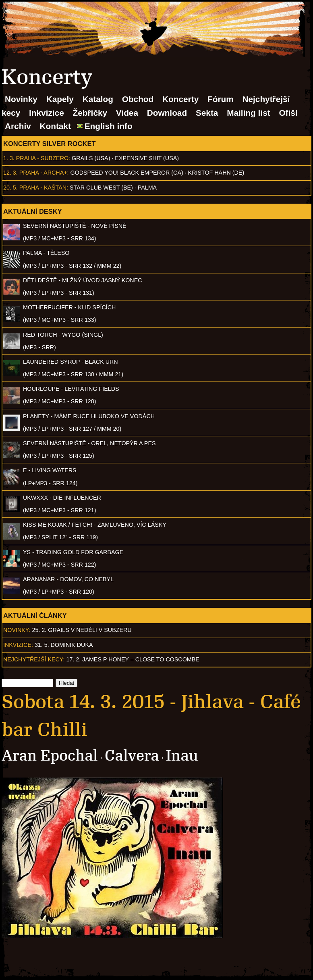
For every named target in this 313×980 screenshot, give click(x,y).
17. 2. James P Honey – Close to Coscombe (133, 659)
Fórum (221, 99)
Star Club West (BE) (101, 188)
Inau (182, 756)
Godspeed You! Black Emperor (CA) (127, 173)
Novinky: (17, 630)
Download (167, 113)
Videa (127, 113)
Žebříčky (90, 113)
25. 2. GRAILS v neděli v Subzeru (82, 630)
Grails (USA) (91, 158)
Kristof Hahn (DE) (216, 173)
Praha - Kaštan (43, 188)
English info (109, 126)
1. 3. (9, 158)
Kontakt (55, 126)
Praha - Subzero (42, 158)
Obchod (138, 99)
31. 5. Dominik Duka (64, 645)
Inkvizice (47, 113)
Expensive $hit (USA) (147, 158)
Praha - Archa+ (43, 173)
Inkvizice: (18, 645)
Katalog (98, 99)
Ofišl (288, 113)
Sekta (207, 113)
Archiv (18, 126)
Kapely (60, 99)
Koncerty (180, 99)
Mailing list (248, 113)
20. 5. (10, 188)
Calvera (132, 756)
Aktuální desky (33, 211)
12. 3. (10, 173)
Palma (147, 188)
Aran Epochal (50, 756)
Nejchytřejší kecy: (34, 659)
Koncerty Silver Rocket (50, 144)
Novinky (21, 99)
